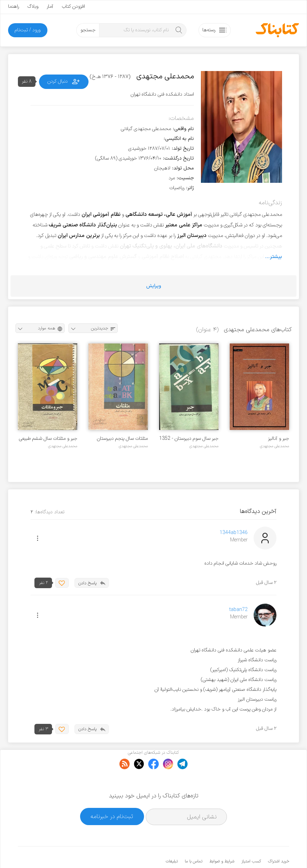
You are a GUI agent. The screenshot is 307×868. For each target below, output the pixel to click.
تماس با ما (194, 840)
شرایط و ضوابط (222, 840)
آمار (50, 7)
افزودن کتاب (73, 7)
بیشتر (276, 257)
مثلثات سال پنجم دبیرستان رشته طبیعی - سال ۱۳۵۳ (122, 439)
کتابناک (252, 851)
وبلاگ (33, 7)
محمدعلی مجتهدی (275, 446)
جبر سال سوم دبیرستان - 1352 (189, 439)
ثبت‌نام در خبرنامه (112, 795)
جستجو (88, 30)
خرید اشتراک (279, 840)
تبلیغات (172, 840)
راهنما (14, 7)
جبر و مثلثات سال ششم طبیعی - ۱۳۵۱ (48, 439)
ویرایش (154, 286)
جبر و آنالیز (279, 439)
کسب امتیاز (251, 840)
